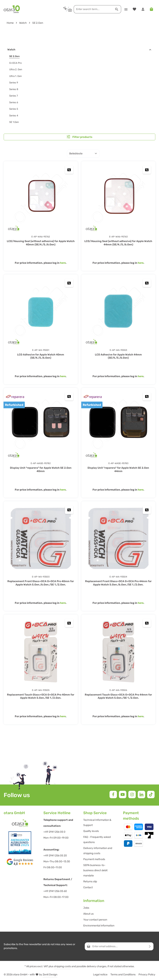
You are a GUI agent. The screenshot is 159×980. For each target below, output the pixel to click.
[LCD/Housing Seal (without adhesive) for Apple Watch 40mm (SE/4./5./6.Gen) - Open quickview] (69, 169)
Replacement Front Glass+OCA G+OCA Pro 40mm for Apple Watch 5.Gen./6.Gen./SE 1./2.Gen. (41, 583)
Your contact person (95, 919)
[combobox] (93, 9)
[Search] (116, 9)
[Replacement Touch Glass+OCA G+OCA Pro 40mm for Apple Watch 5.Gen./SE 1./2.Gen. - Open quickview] (69, 623)
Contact (88, 887)
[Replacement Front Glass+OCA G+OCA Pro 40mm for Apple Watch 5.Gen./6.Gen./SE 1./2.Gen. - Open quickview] (69, 510)
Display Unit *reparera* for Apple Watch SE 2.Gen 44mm (118, 470)
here (63, 263)
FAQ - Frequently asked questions (97, 839)
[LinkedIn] (141, 794)
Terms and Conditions (123, 974)
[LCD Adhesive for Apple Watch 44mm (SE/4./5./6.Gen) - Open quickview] (147, 283)
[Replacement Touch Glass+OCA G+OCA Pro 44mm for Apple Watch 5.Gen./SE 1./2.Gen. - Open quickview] (147, 623)
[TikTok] (151, 794)
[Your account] (143, 9)
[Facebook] (113, 794)
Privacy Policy (147, 974)
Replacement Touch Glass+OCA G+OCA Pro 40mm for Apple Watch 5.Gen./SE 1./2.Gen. (41, 696)
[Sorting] (83, 153)
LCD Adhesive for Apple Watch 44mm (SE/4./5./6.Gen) (118, 356)
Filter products (79, 137)
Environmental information (99, 925)
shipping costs (62, 966)
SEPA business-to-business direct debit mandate (95, 870)
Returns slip (90, 881)
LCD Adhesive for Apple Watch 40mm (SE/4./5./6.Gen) (41, 356)
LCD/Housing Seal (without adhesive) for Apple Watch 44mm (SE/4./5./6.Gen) (118, 243)
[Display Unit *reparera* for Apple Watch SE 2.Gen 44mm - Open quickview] (147, 396)
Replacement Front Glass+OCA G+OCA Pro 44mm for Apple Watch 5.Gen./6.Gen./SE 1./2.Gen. (118, 583)
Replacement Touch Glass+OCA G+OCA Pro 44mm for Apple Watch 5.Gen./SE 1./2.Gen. (118, 696)
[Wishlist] (134, 9)
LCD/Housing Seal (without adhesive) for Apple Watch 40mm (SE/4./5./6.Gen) (41, 243)
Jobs (86, 908)
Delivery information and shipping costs (98, 851)
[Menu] (125, 9)
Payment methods (94, 859)
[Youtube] (123, 794)
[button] (150, 50)
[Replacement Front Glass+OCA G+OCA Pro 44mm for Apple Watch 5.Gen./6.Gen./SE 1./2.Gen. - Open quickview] (147, 510)
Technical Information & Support (97, 822)
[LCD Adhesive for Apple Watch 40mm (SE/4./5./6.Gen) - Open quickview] (69, 283)
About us (88, 914)
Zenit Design (50, 974)
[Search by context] (67, 9)
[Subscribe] (150, 946)
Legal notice (100, 974)
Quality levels (91, 831)
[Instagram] (132, 794)
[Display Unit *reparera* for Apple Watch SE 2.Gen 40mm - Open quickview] (69, 396)
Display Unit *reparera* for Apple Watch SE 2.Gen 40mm (41, 470)
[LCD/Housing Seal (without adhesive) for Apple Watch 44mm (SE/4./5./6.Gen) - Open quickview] (147, 169)
